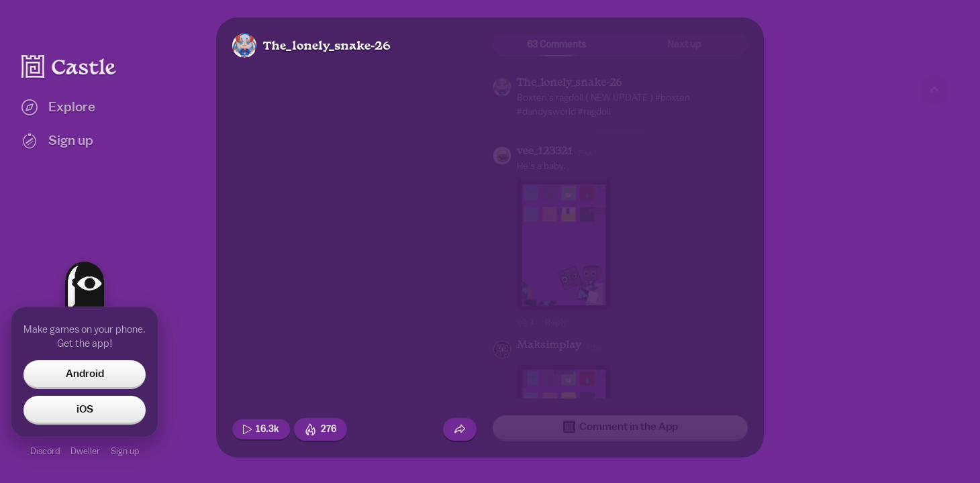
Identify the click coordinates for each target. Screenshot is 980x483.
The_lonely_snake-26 (327, 47)
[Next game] (934, 399)
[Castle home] (69, 66)
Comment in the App (621, 427)
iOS (85, 409)
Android (85, 374)
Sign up (125, 451)
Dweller (85, 451)
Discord (45, 451)
